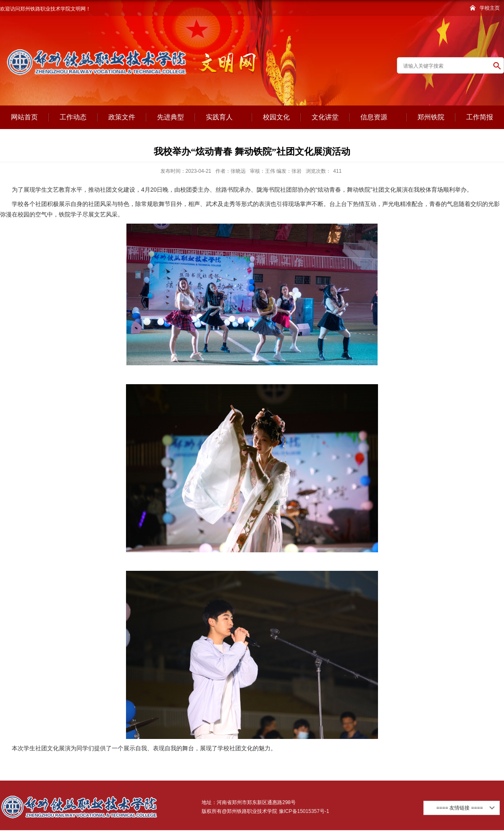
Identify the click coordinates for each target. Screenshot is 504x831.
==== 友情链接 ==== (460, 808)
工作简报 (480, 117)
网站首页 (24, 117)
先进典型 (171, 117)
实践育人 (223, 118)
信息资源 (378, 118)
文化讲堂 (325, 117)
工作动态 (73, 117)
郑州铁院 (431, 117)
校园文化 (276, 117)
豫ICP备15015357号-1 (303, 811)
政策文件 (122, 117)
